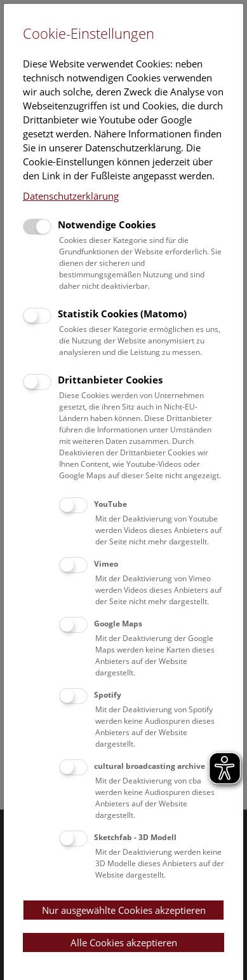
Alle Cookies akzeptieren (124, 942)
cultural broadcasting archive (150, 766)
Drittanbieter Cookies (110, 380)
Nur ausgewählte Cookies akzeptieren (124, 910)
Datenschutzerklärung (71, 196)
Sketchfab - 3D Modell (135, 837)
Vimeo (106, 564)
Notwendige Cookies (107, 224)
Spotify (108, 695)
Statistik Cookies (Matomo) (122, 314)
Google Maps (118, 624)
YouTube (110, 504)
